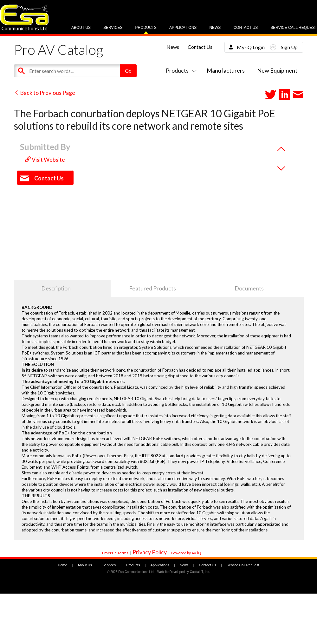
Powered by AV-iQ (186, 553)
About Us (81, 28)
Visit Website (45, 159)
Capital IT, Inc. (200, 572)
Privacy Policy (150, 552)
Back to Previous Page (45, 93)
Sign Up (289, 47)
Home (62, 565)
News (215, 28)
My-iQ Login (251, 47)
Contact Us (246, 28)
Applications (183, 28)
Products (146, 28)
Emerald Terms (115, 553)
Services (113, 28)
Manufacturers (226, 70)
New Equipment (277, 70)
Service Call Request (294, 28)
